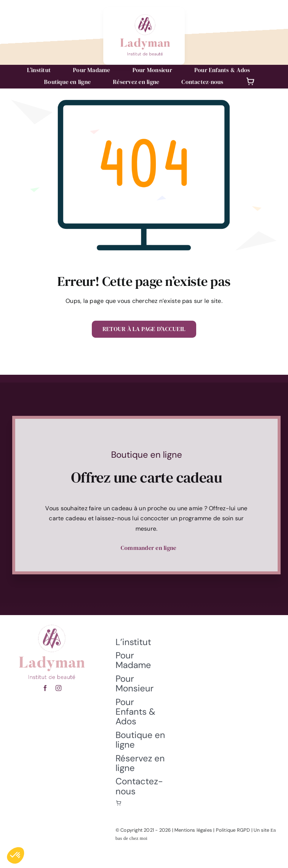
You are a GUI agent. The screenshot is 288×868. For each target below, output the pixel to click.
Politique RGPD (235, 830)
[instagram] (58, 685)
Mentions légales (196, 830)
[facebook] (45, 685)
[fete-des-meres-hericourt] (52, 622)
